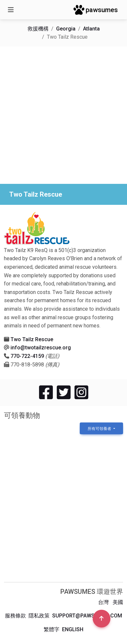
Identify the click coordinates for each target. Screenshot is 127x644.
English (73, 629)
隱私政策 (39, 616)
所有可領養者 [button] (100, 429)
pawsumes (96, 10)
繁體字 (52, 629)
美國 (118, 602)
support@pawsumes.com (87, 616)
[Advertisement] (63, 115)
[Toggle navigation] (11, 10)
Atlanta (91, 29)
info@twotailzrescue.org (41, 348)
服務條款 (15, 616)
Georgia (66, 29)
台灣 (103, 602)
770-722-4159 (27, 356)
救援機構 (38, 29)
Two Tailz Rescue (32, 339)
